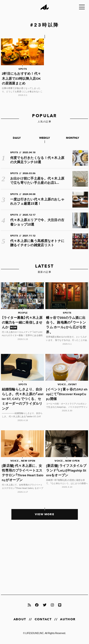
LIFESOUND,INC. (35, 633)
